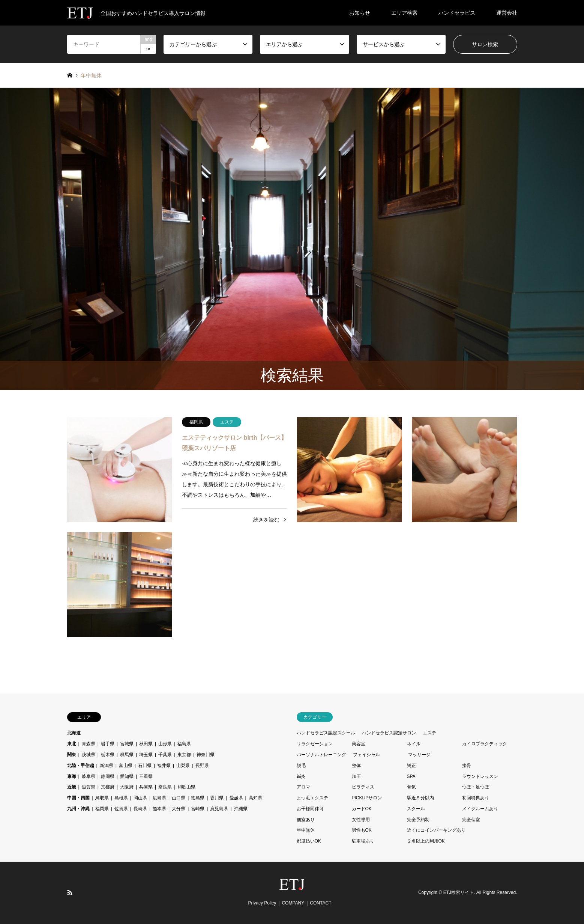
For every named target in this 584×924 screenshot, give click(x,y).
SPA (411, 776)
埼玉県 (146, 755)
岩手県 (108, 744)
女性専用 (361, 820)
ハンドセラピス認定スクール (326, 733)
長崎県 (140, 809)
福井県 (164, 766)
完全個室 (471, 820)
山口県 (179, 798)
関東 (72, 755)
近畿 (72, 787)
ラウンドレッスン (480, 776)
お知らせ (360, 13)
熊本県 (159, 809)
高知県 (255, 798)
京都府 (108, 787)
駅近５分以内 (420, 798)
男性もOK (362, 830)
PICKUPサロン (367, 798)
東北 (72, 744)
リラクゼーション (315, 744)
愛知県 (127, 776)
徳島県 (198, 798)
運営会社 (507, 13)
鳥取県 (102, 798)
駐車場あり (363, 841)
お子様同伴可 (310, 809)
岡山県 (140, 798)
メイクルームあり (480, 809)
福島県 (184, 744)
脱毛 (301, 766)
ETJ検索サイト (459, 893)
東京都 (184, 755)
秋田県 (146, 744)
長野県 (202, 766)
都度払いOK (309, 841)
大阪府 (127, 787)
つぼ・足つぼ (476, 787)
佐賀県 (121, 809)
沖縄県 (241, 809)
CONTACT (321, 903)
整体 (356, 766)
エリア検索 (404, 13)
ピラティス (363, 787)
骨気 (411, 787)
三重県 (146, 776)
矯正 (411, 766)
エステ (429, 733)
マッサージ (419, 755)
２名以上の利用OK (426, 841)
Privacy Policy (262, 903)
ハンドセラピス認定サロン (389, 733)
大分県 (179, 809)
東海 (72, 776)
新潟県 (107, 766)
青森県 (89, 744)
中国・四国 (78, 798)
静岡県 (108, 776)
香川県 (217, 798)
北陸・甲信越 (81, 766)
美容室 (359, 744)
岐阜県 (89, 776)
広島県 (159, 798)
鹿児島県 (219, 809)
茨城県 (89, 755)
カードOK (362, 809)
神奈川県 (206, 755)
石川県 (145, 766)
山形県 (165, 744)
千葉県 (165, 755)
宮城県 (127, 744)
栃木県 (108, 755)
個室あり (306, 820)
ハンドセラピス (457, 13)
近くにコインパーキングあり (436, 830)
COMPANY (293, 903)
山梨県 (183, 766)
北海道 (74, 733)
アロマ (303, 787)
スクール (416, 809)
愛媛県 (236, 798)
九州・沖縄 (78, 809)
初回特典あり (476, 798)
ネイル (414, 744)
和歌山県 (186, 787)
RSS (70, 892)
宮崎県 (198, 809)
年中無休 (306, 830)
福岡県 (102, 809)
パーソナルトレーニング (321, 755)
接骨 (467, 766)
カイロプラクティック (485, 744)
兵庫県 (146, 787)
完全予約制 (418, 820)
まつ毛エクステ (312, 798)
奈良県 (165, 787)
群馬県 (127, 755)
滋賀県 (89, 787)
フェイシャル (366, 755)
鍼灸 (301, 776)
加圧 (356, 776)
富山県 (126, 766)
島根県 (121, 798)
